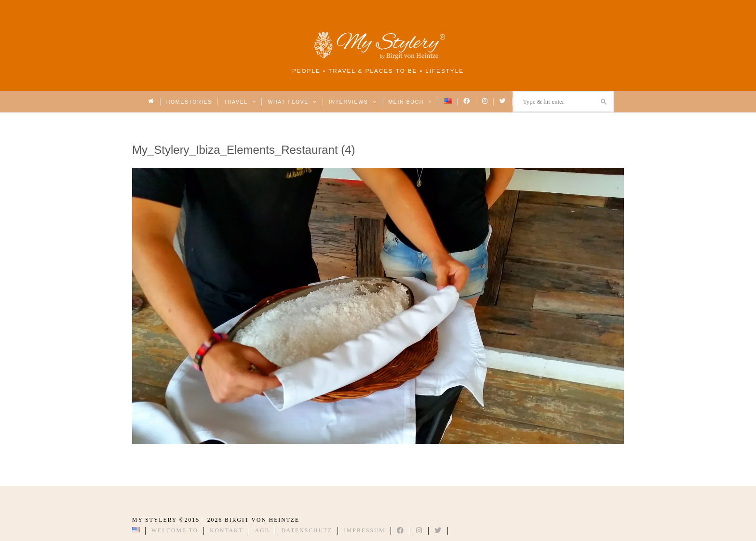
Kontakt (227, 531)
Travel (240, 102)
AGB (263, 531)
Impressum (364, 531)
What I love (292, 102)
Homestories (189, 102)
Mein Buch (410, 102)
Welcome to (175, 531)
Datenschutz (307, 531)
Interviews (353, 102)
